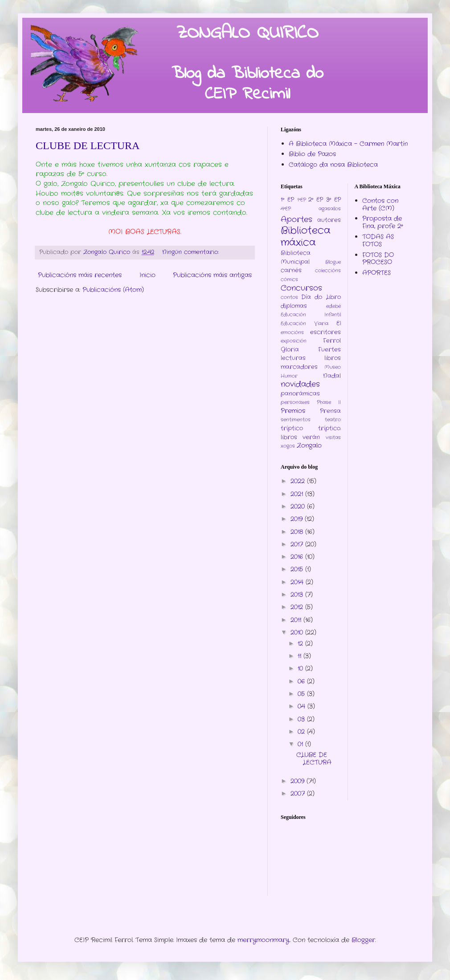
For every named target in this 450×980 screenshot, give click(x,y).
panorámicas (300, 394)
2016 (298, 557)
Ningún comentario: (192, 252)
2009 (299, 781)
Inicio (147, 275)
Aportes (297, 220)
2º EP (316, 200)
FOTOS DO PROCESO (378, 259)
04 (303, 706)
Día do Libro (321, 297)
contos (289, 297)
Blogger (363, 940)
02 (302, 732)
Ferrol (332, 341)
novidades (300, 385)
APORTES (376, 273)
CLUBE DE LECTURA (88, 146)
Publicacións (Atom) (113, 290)
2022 (299, 481)
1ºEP (302, 200)
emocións (292, 332)
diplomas (294, 306)
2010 (298, 632)
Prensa (330, 411)
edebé (333, 306)
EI (339, 324)
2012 (298, 607)
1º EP (287, 200)
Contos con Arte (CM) (380, 205)
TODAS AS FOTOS (378, 241)
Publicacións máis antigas (212, 275)
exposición (294, 341)
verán (311, 437)
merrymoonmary (264, 940)
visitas (333, 437)
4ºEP (286, 209)
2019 (298, 519)
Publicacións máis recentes (80, 275)
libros (333, 358)
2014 (298, 582)
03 (302, 719)
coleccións (328, 271)
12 (301, 644)
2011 (297, 620)
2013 (298, 595)
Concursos (301, 288)
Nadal (332, 376)
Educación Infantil (311, 315)
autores (329, 220)
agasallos (330, 209)
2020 (299, 506)
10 (301, 668)
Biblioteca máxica (306, 237)
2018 (298, 532)
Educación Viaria (305, 324)
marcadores (299, 367)
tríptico (292, 429)
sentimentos (296, 420)
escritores (325, 332)
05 (302, 694)
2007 (299, 794)
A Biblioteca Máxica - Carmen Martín (348, 144)
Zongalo (309, 445)
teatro (333, 420)
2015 (298, 569)
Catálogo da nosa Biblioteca (333, 165)
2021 (298, 494)
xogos (288, 446)
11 (301, 656)
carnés (291, 271)
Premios (293, 411)
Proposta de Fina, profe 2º (382, 222)
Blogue (333, 262)
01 (301, 744)
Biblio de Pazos (312, 154)
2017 (298, 544)
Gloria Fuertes (311, 350)
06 (302, 681)
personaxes (295, 402)
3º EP (333, 200)
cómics (289, 279)
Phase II (329, 402)
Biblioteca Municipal (296, 258)
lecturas (293, 358)
